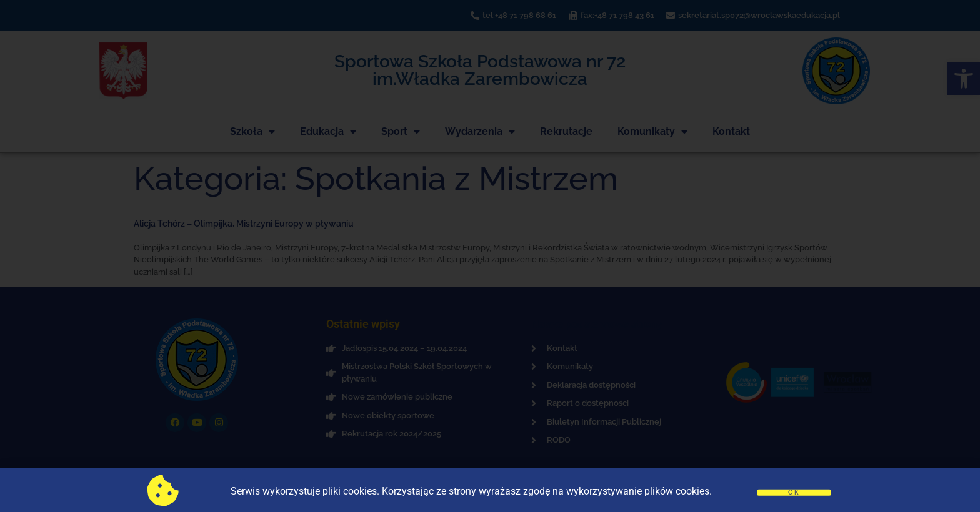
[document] (490, 256)
